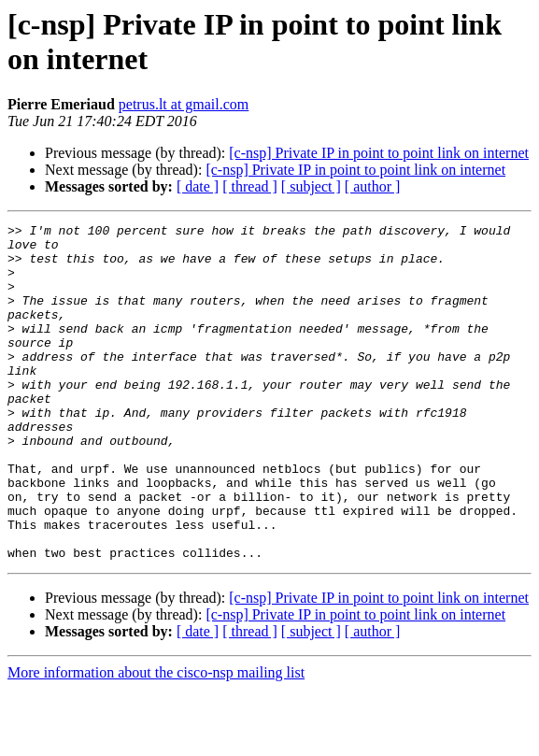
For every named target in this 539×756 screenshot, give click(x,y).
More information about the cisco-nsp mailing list (156, 740)
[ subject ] (311, 186)
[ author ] (373, 186)
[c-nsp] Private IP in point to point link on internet (379, 153)
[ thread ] (250, 186)
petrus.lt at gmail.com (184, 104)
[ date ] (198, 186)
